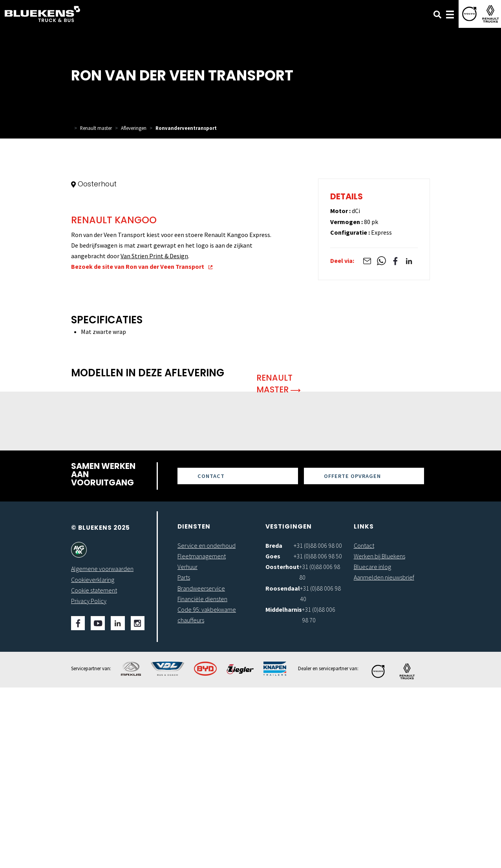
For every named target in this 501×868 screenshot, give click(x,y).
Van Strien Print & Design (154, 436)
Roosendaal (283, 769)
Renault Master (278, 564)
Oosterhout (282, 747)
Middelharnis (284, 790)
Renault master (96, 128)
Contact (211, 656)
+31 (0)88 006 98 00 (318, 726)
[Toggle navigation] (450, 14)
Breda (274, 726)
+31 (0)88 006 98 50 (318, 737)
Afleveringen (134, 128)
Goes (273, 737)
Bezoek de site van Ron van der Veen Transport (142, 447)
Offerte (352, 656)
